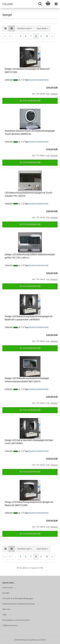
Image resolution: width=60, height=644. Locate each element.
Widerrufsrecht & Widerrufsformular (19, 604)
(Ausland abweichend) (39, 80)
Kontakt (6, 593)
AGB (4, 615)
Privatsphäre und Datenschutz (16, 620)
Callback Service (10, 625)
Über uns (6, 609)
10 (47, 36)
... (15, 36)
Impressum (8, 588)
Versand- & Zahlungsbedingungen (18, 598)
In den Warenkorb (30, 101)
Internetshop (20, 640)
